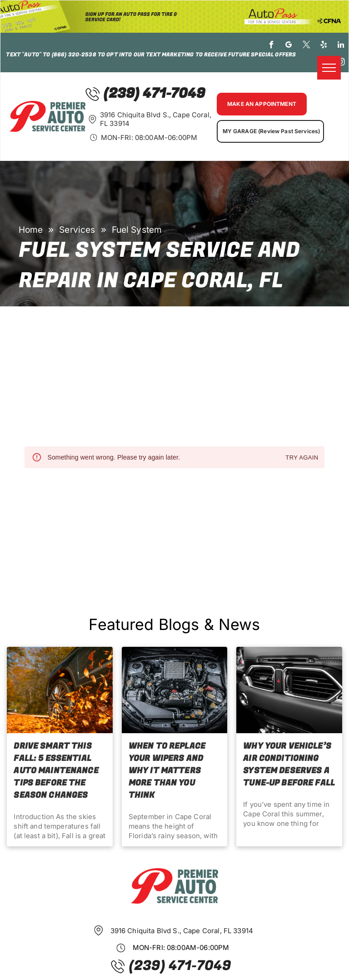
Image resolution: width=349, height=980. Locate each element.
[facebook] (272, 46)
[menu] (329, 68)
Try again (302, 458)
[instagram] (341, 63)
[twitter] (307, 46)
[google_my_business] (289, 46)
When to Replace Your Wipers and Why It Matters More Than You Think (167, 771)
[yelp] (324, 46)
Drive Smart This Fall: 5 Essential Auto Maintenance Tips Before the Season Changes (56, 771)
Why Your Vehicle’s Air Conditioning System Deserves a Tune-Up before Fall (289, 765)
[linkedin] (341, 46)
